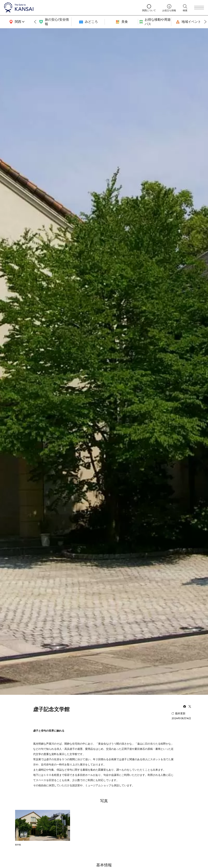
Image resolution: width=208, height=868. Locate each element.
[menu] (199, 8)
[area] (16, 22)
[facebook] (185, 707)
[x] (190, 707)
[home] (70, 8)
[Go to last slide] (35, 22)
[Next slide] (205, 22)
